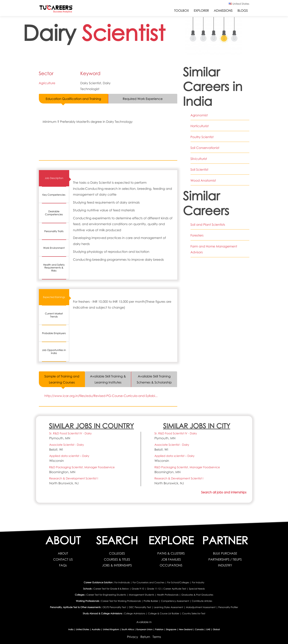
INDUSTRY (225, 565)
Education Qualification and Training (73, 99)
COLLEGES (117, 553)
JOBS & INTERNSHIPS (117, 565)
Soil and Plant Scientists (208, 224)
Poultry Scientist (202, 137)
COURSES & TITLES (117, 559)
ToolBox (181, 10)
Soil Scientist (199, 169)
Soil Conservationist (205, 148)
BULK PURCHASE (225, 553)
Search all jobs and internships (224, 492)
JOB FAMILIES (171, 559)
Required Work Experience (143, 99)
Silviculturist (199, 159)
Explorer (201, 10)
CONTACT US (63, 559)
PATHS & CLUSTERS (171, 553)
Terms (157, 637)
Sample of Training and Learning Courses (62, 379)
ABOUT (63, 553)
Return (145, 637)
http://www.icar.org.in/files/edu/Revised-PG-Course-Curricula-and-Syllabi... (101, 396)
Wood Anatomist (203, 180)
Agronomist (199, 115)
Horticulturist (200, 126)
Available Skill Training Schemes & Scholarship (154, 379)
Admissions (223, 10)
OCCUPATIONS (171, 565)
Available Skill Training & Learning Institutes (108, 379)
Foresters (197, 235)
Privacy (133, 637)
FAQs (63, 565)
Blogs (242, 10)
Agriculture (47, 83)
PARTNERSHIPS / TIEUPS (225, 559)
